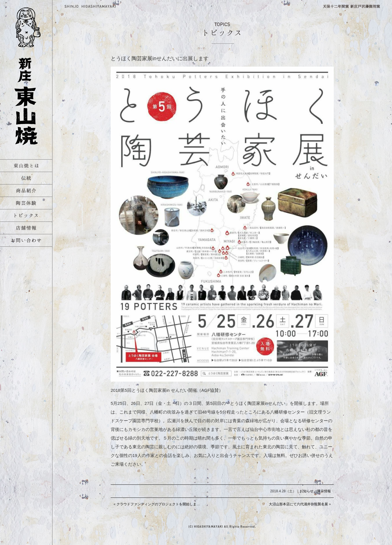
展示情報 (324, 491)
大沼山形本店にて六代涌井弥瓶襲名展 (298, 504)
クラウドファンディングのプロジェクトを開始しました (160, 504)
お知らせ (307, 491)
